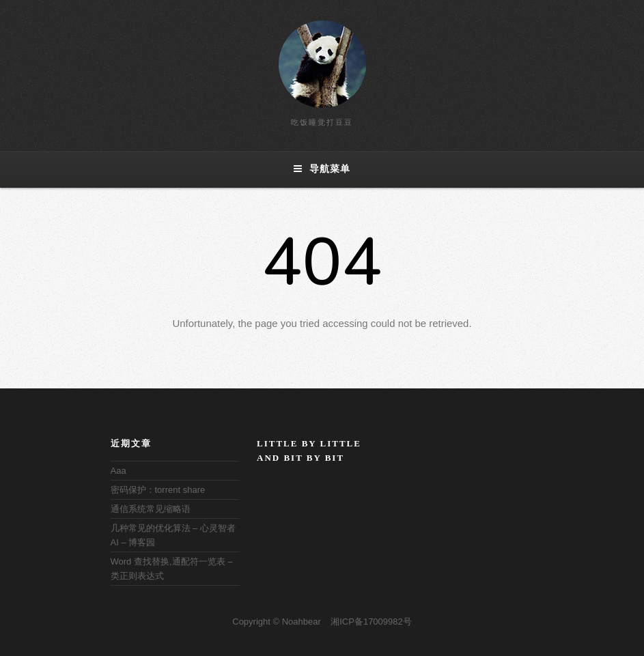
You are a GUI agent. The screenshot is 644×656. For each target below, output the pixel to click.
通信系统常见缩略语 (151, 509)
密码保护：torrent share (158, 490)
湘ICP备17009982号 (371, 622)
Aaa (118, 471)
